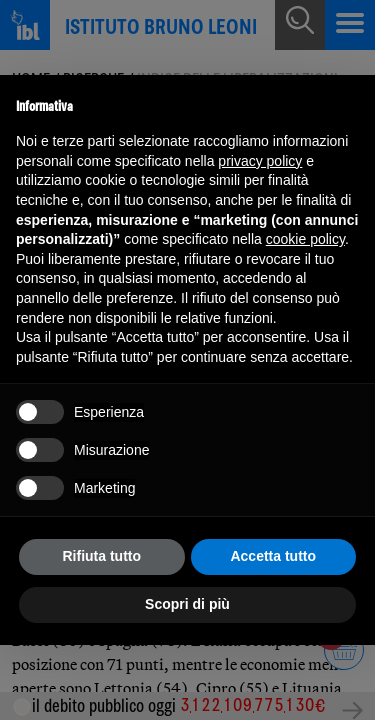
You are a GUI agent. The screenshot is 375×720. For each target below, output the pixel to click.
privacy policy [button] (260, 161)
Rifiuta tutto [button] (101, 556)
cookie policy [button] (305, 239)
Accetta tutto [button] (273, 556)
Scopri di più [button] (187, 604)
